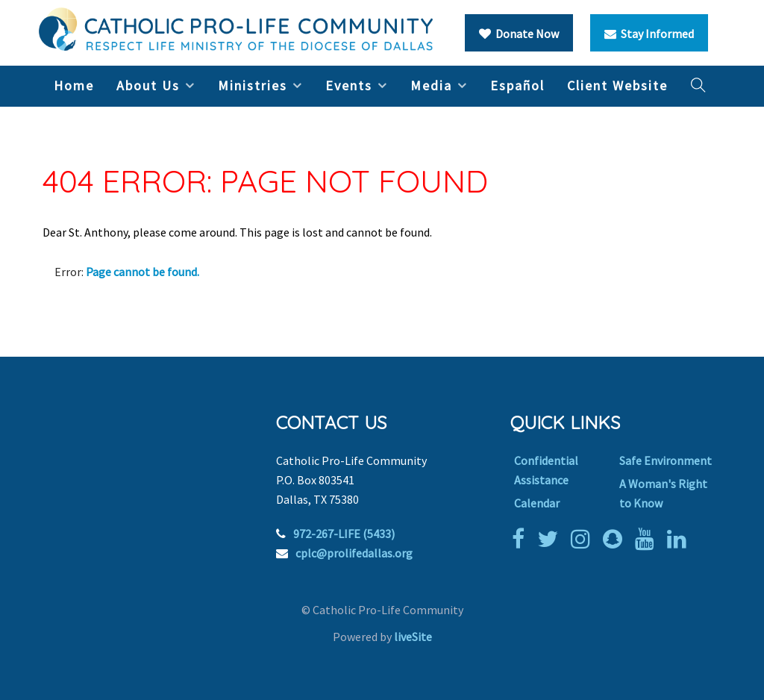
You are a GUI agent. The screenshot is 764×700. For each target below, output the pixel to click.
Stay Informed (649, 34)
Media (431, 85)
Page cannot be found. (143, 272)
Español (517, 85)
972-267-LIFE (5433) (344, 534)
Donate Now (519, 34)
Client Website (617, 85)
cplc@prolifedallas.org (354, 553)
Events (349, 85)
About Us (148, 85)
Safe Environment (666, 460)
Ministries (253, 85)
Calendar (537, 503)
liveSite (413, 637)
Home (74, 85)
